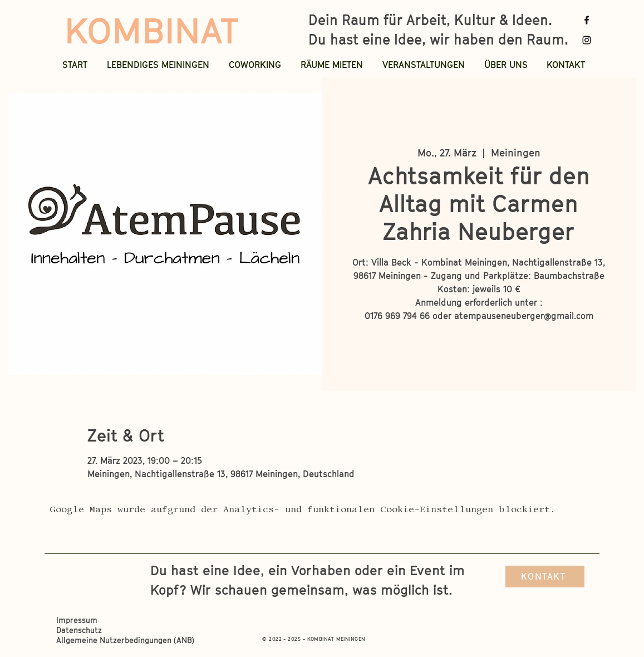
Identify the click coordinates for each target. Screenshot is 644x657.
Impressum (78, 620)
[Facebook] (587, 20)
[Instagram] (587, 40)
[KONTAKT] (545, 577)
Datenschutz (80, 630)
